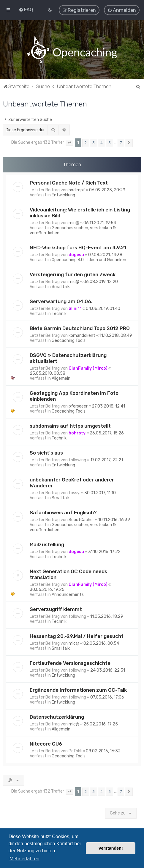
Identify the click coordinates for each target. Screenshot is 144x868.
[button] (69, 142)
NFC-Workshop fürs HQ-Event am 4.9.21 (78, 247)
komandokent (82, 335)
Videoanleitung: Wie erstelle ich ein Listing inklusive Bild (80, 212)
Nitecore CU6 (46, 743)
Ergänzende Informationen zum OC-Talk (78, 689)
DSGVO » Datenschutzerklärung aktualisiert (68, 357)
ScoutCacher (81, 519)
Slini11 (75, 308)
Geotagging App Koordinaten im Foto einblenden (74, 395)
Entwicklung (63, 194)
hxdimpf (77, 189)
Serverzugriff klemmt (56, 608)
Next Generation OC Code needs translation (68, 573)
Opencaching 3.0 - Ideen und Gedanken (89, 259)
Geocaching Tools (69, 340)
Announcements (68, 594)
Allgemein (61, 378)
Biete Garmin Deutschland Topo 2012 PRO (80, 327)
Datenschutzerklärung (57, 716)
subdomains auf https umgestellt (70, 425)
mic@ (74, 222)
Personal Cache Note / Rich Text (69, 182)
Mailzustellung (47, 544)
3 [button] (94, 142)
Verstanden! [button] (111, 848)
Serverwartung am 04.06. (61, 300)
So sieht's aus (46, 452)
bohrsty (77, 432)
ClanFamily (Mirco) (88, 367)
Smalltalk (61, 286)
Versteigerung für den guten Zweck (73, 274)
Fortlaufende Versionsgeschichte (70, 662)
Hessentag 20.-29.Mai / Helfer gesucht (77, 635)
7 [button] (121, 142)
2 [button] (86, 142)
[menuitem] (26, 9)
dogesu (76, 254)
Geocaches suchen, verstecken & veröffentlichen (73, 229)
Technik (59, 313)
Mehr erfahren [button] (24, 859)
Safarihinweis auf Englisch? (63, 512)
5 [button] (110, 142)
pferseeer (78, 405)
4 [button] (102, 142)
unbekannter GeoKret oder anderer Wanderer (72, 482)
